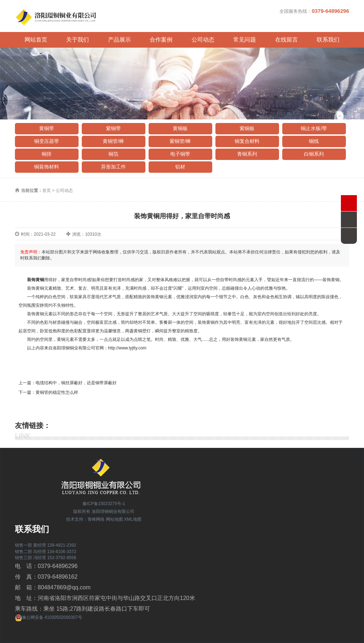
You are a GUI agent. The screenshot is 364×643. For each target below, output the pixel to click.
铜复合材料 (247, 141)
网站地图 (114, 519)
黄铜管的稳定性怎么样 (57, 392)
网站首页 (36, 40)
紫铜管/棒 (180, 141)
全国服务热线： (314, 11)
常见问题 (245, 40)
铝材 (180, 167)
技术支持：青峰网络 (85, 519)
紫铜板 (247, 128)
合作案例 (161, 40)
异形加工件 (113, 167)
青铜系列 (247, 154)
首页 (47, 191)
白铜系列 (314, 154)
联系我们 (328, 40)
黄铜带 (47, 128)
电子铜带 (180, 154)
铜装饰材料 (47, 167)
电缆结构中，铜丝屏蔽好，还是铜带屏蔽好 (76, 383)
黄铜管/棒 (113, 141)
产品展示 (119, 40)
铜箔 (113, 154)
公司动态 (203, 40)
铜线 (314, 141)
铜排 (47, 154)
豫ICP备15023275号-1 (104, 504)
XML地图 (133, 519)
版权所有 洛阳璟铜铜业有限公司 (104, 511)
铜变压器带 (47, 141)
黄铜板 (180, 128)
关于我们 (77, 40)
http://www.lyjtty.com (127, 348)
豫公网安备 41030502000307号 (49, 617)
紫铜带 (113, 128)
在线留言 (287, 40)
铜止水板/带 (314, 128)
